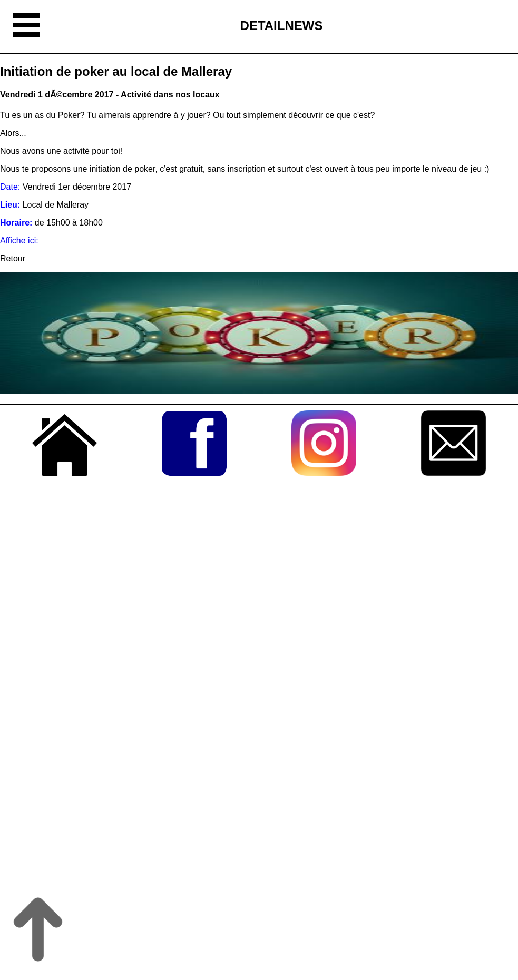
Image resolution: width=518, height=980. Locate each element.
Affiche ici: (19, 241)
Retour (13, 258)
